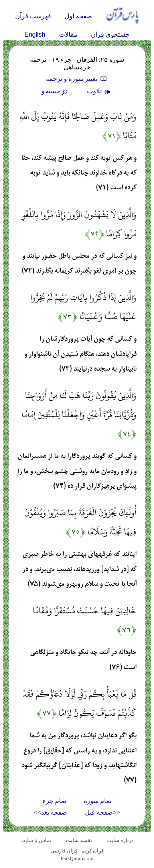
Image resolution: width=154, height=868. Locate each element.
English (35, 34)
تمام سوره (98, 801)
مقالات (68, 34)
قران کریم (93, 851)
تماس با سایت (36, 840)
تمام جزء (54, 801)
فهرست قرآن (33, 16)
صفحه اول (78, 16)
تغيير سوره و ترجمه (77, 79)
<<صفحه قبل (103, 812)
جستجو (55, 91)
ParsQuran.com (77, 858)
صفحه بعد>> (50, 812)
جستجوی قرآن (110, 34)
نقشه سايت (79, 840)
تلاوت (100, 91)
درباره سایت (120, 840)
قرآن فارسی (64, 851)
